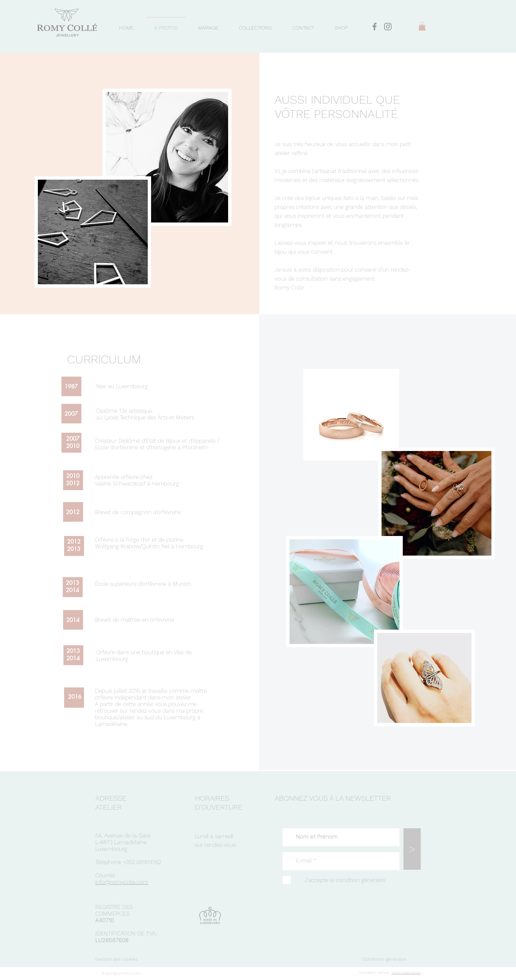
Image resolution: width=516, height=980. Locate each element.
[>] (412, 849)
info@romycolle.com (122, 882)
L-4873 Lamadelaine (121, 842)
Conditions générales (384, 959)
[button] (422, 26)
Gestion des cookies (117, 959)
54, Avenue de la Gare (123, 836)
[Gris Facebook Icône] (375, 27)
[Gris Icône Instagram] (388, 27)
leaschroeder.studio (406, 973)
